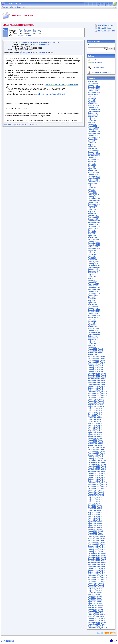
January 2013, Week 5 (96, 455)
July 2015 (92, 319)
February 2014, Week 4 (97, 357)
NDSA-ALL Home (105, 28)
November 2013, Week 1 (97, 384)
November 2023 (94, 134)
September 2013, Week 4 (97, 392)
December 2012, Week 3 (97, 462)
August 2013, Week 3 (96, 403)
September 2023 (94, 137)
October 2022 (93, 158)
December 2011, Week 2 (97, 557)
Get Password (97, 63)
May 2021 (92, 189)
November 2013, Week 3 (97, 381)
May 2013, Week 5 (95, 423)
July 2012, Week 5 (95, 498)
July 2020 (92, 208)
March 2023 (92, 148)
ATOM (100, 633)
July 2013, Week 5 (95, 409)
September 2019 (94, 226)
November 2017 (94, 267)
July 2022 (92, 163)
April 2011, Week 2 (95, 602)
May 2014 (92, 345)
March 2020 (92, 215)
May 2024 (92, 122)
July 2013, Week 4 (95, 410)
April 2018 (92, 258)
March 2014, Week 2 (96, 351)
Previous (28, 30)
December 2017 (94, 265)
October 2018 (93, 247)
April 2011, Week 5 (95, 596)
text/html (42, 53)
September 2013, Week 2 (97, 396)
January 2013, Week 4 (96, 457)
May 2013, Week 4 (95, 425)
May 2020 (92, 212)
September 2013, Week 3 (97, 394)
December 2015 (94, 310)
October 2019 (93, 225)
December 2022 (94, 154)
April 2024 (92, 124)
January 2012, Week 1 (96, 552)
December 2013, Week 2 (97, 375)
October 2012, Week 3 (96, 477)
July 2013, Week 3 (95, 412)
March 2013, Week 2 (96, 444)
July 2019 (92, 230)
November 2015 (94, 312)
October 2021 (93, 180)
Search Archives (94, 42)
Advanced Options (94, 45)
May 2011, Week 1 (95, 594)
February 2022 (93, 173)
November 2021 (94, 178)
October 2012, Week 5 (96, 474)
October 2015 (93, 314)
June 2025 (92, 98)
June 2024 (92, 121)
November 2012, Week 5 (97, 466)
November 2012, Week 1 (97, 472)
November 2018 (94, 245)
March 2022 (92, 171)
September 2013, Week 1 (97, 397)
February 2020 (93, 217)
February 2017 (93, 284)
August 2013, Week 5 (96, 399)
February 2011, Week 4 (97, 613)
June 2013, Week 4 (95, 416)
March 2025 (92, 104)
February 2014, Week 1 (97, 362)
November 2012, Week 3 (97, 468)
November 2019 (94, 223)
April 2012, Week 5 (95, 522)
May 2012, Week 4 (95, 514)
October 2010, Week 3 (96, 626)
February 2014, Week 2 (97, 360)
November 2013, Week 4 (97, 379)
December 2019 (94, 221)
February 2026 (93, 83)
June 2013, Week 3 (95, 418)
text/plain (27, 53)
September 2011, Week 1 (97, 581)
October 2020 (93, 202)
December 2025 (94, 87)
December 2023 (94, 132)
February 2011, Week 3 (97, 615)
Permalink (33, 125)
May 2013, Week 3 (95, 427)
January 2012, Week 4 (96, 546)
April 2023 (92, 147)
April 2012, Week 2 (95, 527)
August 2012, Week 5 (96, 490)
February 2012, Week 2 (97, 542)
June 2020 (92, 210)
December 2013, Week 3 (97, 373)
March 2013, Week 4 (96, 440)
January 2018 (93, 264)
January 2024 (93, 130)
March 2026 (92, 81)
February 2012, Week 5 (97, 537)
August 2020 (93, 206)
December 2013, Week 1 (97, 377)
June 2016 (92, 299)
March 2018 (92, 260)
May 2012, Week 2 (95, 518)
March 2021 (92, 193)
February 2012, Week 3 (97, 540)
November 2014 (94, 334)
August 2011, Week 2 (96, 585)
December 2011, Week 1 (97, 559)
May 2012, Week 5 (95, 513)
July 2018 (92, 252)
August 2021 (93, 184)
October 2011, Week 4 (96, 568)
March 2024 (92, 126)
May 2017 (92, 278)
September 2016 (94, 293)
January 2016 (93, 308)
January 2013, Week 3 (96, 459)
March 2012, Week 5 (96, 531)
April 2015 (92, 325)
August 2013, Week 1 (96, 407)
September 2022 (94, 160)
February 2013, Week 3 (97, 449)
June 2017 (92, 277)
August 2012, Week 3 (96, 494)
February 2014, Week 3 (97, 358)
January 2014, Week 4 (96, 366)
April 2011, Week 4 (95, 598)
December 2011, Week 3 (97, 555)
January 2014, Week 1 (96, 371)
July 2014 (92, 342)
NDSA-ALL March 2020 (107, 31)
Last (39, 30)
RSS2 (113, 633)
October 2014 (93, 336)
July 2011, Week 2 (95, 591)
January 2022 (93, 174)
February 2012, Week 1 (97, 544)
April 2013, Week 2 (95, 438)
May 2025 (92, 100)
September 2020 (94, 204)
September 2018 (94, 249)
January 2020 (93, 219)
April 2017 (92, 280)
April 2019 (92, 236)
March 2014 (92, 355)
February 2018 (93, 262)
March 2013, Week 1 (96, 446)
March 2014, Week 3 (96, 349)
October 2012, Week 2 (96, 479)
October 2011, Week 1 (96, 574)
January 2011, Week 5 (96, 619)
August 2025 (93, 95)
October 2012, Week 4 (96, 475)
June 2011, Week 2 (95, 593)
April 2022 (92, 169)
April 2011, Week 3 (95, 600)
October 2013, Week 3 (96, 390)
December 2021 (94, 176)
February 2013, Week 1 (97, 453)
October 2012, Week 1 (96, 481)
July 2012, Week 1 (95, 503)
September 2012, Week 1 (97, 488)
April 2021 (92, 191)
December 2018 (94, 243)
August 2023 (93, 139)
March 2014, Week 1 (96, 353)
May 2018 (92, 256)
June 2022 (92, 165)
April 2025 (92, 102)
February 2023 (93, 150)
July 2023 (92, 141)
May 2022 (92, 167)
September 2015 (94, 316)
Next (34, 30)
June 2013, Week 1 (95, 422)
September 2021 (94, 182)
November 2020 (94, 200)
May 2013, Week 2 (95, 429)
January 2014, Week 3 (96, 368)
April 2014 (92, 347)
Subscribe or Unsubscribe (101, 72)
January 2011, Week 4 (96, 620)
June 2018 (92, 254)
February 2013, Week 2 (97, 451)
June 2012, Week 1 (95, 511)
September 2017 (94, 271)
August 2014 (93, 340)
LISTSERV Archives (106, 25)
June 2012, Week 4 (95, 505)
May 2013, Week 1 (95, 431)
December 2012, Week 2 (97, 464)
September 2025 (94, 93)
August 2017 (93, 273)
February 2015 (93, 329)
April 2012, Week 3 (95, 526)
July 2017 (92, 275)
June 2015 (92, 321)
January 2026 (93, 85)
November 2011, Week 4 (97, 561)
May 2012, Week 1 (95, 520)
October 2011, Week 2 (96, 572)
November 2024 (94, 111)
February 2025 (93, 106)
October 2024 (93, 113)
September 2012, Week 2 (97, 487)
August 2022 (93, 161)
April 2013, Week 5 (95, 433)
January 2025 (93, 108)
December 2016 (94, 288)
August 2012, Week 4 (96, 492)
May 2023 (92, 145)
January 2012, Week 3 (96, 548)
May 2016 (92, 301)
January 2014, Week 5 (96, 364)
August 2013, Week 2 (96, 405)
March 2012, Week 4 (96, 533)
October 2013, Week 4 (96, 388)
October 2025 (93, 91)
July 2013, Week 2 (95, 414)
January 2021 (93, 197)
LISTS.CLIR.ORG (7, 641)
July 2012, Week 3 (95, 500)
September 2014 (94, 338)
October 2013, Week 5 (96, 386)
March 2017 (92, 282)
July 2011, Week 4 (95, 589)
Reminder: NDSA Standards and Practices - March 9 (39, 42)
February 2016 (93, 306)
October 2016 (93, 291)
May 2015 (92, 323)
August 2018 (93, 251)
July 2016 (92, 297)
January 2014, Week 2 (96, 370)
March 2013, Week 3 (96, 442)
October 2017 (93, 269)
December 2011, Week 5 (97, 553)
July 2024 (92, 119)
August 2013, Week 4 (96, 401)
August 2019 (93, 228)
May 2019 (92, 234)
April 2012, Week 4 (95, 524)
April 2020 (92, 213)
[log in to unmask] (41, 44)
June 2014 (92, 344)
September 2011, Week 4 (97, 576)
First (21, 30)
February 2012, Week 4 (97, 539)
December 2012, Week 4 (97, 461)
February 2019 (93, 239)
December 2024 (94, 109)
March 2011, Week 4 (96, 606)
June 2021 (92, 187)
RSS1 (106, 633)
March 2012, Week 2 (96, 535)
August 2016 (93, 295)
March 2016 (92, 304)
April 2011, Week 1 (95, 604)
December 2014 (94, 332)
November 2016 (94, 290)
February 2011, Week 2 (97, 617)
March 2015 (92, 327)
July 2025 (92, 96)
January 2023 (93, 152)
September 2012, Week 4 (97, 483)
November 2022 (94, 156)
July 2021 (92, 186)
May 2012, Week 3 (95, 516)
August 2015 (93, 317)
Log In (94, 60)
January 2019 (93, 241)
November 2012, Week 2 (97, 470)
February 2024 (93, 128)
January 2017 (93, 286)
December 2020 (94, 199)
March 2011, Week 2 (96, 609)
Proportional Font (25, 36)
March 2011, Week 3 (96, 607)
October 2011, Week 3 (96, 570)
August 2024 (93, 117)
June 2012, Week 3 (95, 507)
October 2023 (93, 135)
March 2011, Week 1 (96, 611)
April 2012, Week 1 (95, 529)
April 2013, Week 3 (95, 436)
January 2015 (93, 330)
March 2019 (92, 238)
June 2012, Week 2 (95, 509)
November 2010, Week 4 (97, 624)
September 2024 (94, 115)
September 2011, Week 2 (97, 579)
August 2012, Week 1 (96, 496)
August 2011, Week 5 (96, 583)
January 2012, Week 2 (96, 550)
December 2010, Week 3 (97, 622)
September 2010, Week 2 (97, 628)
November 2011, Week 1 (97, 566)
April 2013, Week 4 (95, 435)
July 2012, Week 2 (95, 501)
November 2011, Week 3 (97, 563)
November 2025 (94, 89)
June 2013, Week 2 (95, 420)
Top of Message (10, 125)
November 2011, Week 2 (97, 565)
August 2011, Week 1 (96, 587)
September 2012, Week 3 (97, 485)
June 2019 (92, 232)
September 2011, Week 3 (97, 578)
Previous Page (23, 125)
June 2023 (92, 143)
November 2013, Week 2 (97, 383)
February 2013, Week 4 (97, 448)
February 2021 (93, 195)
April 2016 (92, 303)
